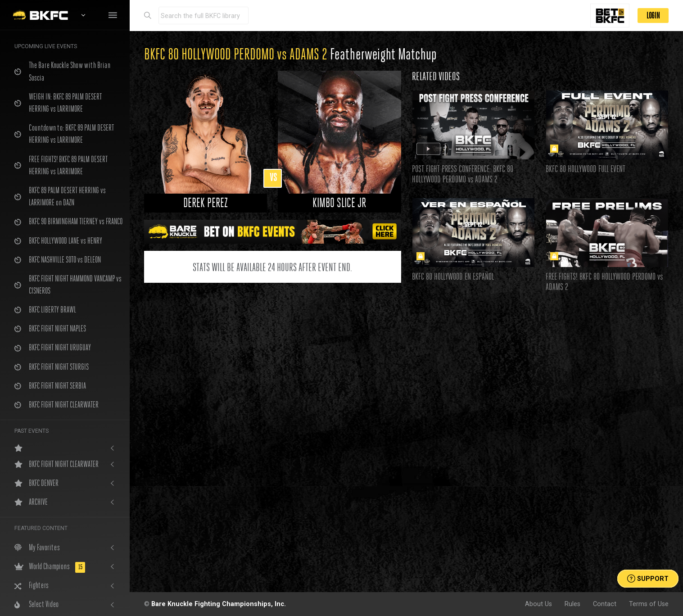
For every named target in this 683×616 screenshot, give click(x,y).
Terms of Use (649, 604)
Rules (572, 604)
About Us (538, 604)
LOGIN (653, 16)
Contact (605, 604)
